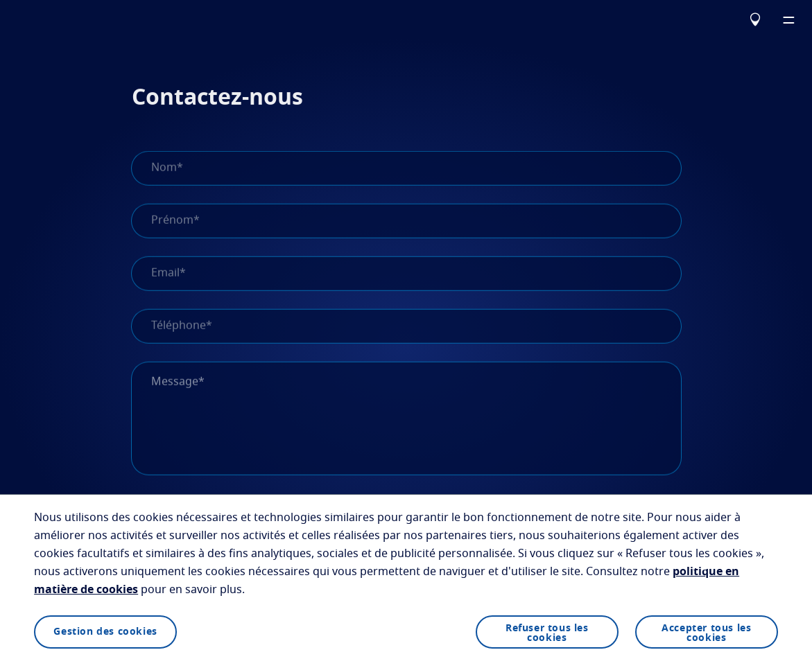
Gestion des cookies (105, 632)
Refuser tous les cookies (547, 633)
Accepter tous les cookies (706, 633)
